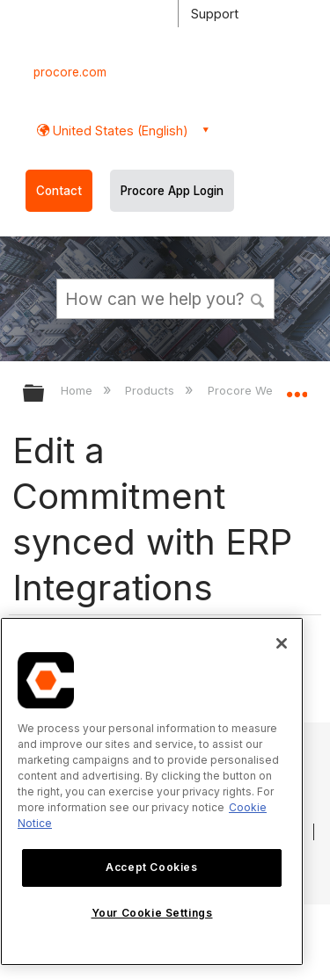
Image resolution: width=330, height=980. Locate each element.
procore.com (70, 72)
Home (78, 390)
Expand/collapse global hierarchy (45, 394)
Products (151, 390)
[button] (258, 298)
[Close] (282, 643)
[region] (152, 791)
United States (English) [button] (119, 131)
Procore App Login (172, 191)
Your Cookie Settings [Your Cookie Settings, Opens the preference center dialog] (152, 913)
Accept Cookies (151, 867)
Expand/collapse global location (297, 388)
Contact (59, 191)
